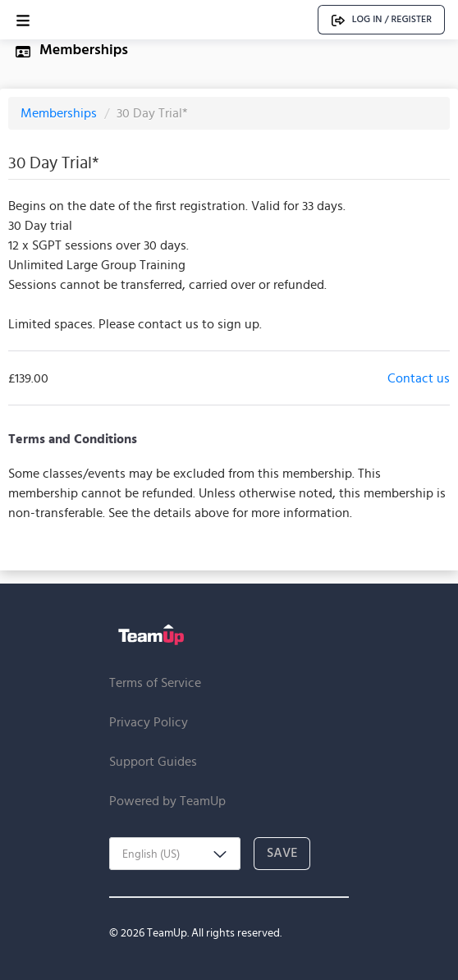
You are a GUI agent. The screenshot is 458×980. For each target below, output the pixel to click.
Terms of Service (155, 682)
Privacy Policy (149, 722)
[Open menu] (23, 20)
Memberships (60, 113)
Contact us (419, 378)
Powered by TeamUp (167, 801)
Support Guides (153, 761)
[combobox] (175, 854)
